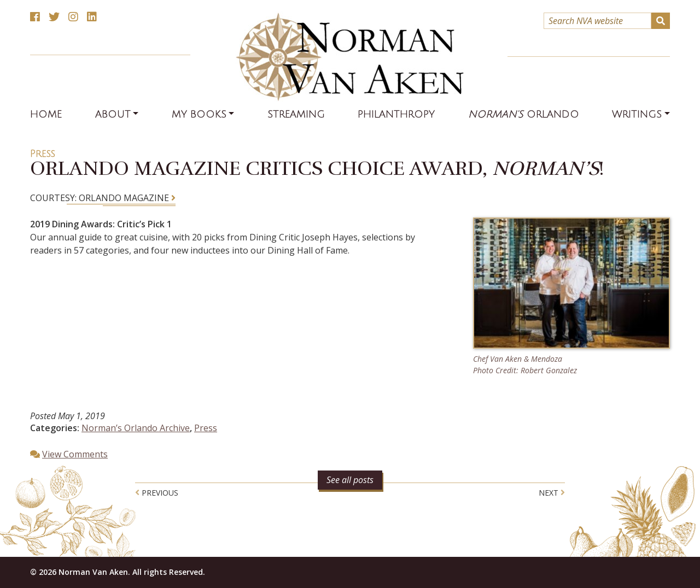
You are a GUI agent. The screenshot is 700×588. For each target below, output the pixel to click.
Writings (637, 114)
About (113, 114)
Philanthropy (396, 114)
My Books (199, 114)
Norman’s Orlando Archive (136, 428)
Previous (157, 493)
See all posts (350, 480)
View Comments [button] (75, 454)
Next (552, 493)
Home (46, 114)
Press (43, 154)
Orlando (524, 114)
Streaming (296, 114)
